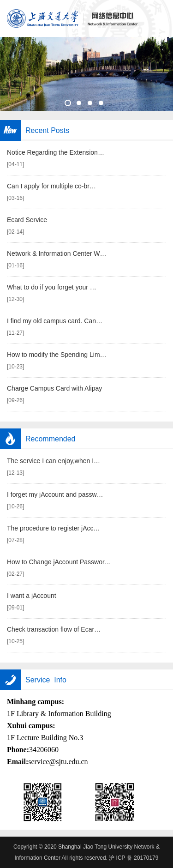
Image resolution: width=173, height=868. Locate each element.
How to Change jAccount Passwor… (59, 562)
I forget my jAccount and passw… (55, 494)
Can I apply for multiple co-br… (51, 186)
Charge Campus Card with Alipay (54, 388)
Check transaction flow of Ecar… (54, 629)
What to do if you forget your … (52, 287)
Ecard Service (27, 220)
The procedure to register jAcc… (54, 528)
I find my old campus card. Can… (55, 321)
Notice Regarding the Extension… (56, 152)
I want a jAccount (32, 596)
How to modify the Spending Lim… (57, 355)
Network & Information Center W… (57, 253)
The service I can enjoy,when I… (54, 461)
